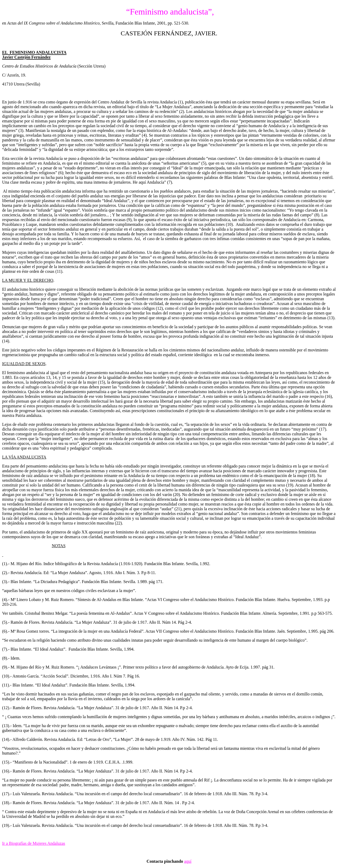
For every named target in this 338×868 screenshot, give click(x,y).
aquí (188, 861)
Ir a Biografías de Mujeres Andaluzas (34, 843)
